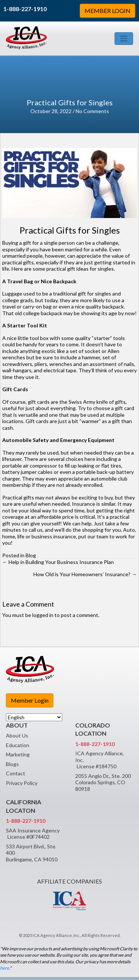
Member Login (30, 700)
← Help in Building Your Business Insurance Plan (58, 562)
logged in (43, 615)
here (4, 968)
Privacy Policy (22, 783)
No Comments (92, 111)
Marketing (18, 754)
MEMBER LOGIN (107, 11)
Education (18, 745)
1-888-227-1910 (25, 9)
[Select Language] (34, 717)
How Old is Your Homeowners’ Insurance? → (85, 574)
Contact (16, 773)
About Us (17, 735)
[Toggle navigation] (124, 39)
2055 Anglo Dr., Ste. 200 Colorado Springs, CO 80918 (103, 782)
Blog (31, 555)
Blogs (12, 764)
